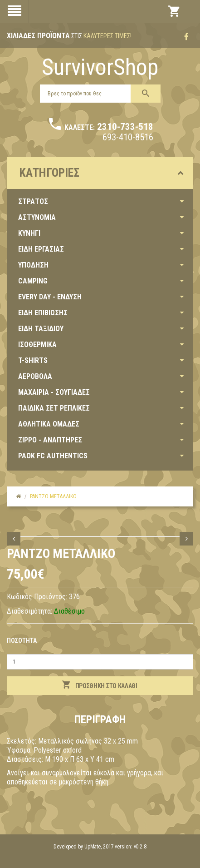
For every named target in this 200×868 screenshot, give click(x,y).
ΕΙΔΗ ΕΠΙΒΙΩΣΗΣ (43, 313)
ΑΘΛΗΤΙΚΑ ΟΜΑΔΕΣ (49, 424)
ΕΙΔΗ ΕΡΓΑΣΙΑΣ (41, 249)
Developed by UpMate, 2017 (84, 847)
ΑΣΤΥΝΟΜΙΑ (37, 217)
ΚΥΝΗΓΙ (29, 233)
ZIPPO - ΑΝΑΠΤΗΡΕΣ (50, 440)
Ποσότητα (22, 640)
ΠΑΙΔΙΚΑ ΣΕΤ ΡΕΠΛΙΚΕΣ (54, 408)
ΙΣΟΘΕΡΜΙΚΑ (37, 345)
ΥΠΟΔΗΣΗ (33, 265)
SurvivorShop (100, 67)
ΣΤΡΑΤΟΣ (33, 201)
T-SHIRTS (33, 360)
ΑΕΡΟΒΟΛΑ (35, 376)
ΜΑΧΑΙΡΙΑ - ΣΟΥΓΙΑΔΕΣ (54, 392)
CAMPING (33, 281)
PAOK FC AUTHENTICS (53, 456)
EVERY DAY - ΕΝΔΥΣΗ (50, 297)
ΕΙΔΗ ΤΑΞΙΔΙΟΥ (41, 329)
